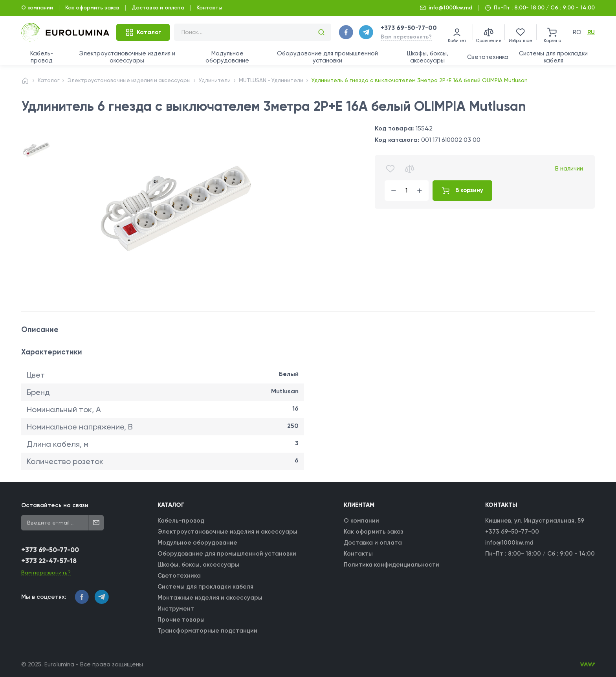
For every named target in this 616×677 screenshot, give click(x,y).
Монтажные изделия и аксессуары (210, 598)
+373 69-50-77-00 (409, 28)
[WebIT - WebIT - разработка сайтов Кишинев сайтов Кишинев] (587, 665)
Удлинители (217, 80)
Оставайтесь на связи (55, 505)
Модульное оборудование (227, 57)
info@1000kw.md (450, 8)
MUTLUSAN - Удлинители (274, 80)
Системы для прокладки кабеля (553, 57)
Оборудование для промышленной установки (327, 57)
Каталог (49, 80)
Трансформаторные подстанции (208, 631)
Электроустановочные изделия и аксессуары (127, 57)
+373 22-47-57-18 (49, 561)
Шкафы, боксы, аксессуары (428, 57)
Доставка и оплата (158, 8)
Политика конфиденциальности (391, 565)
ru (591, 32)
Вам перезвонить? (406, 37)
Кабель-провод (42, 57)
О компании (37, 8)
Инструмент (176, 609)
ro (577, 32)
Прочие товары (181, 620)
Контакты (209, 8)
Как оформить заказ (92, 8)
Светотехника (488, 57)
